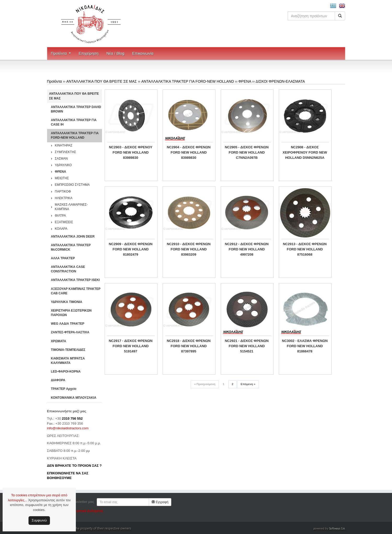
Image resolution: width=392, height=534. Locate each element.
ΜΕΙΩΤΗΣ (62, 178)
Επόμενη (248, 384)
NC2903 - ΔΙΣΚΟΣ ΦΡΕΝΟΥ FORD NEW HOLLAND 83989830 (130, 152)
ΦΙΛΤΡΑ (60, 216)
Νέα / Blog (115, 53)
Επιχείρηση (89, 53)
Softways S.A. (337, 529)
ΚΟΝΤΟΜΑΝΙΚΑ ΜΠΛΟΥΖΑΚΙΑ (74, 398)
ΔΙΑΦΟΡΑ (58, 380)
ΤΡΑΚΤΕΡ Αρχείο (64, 389)
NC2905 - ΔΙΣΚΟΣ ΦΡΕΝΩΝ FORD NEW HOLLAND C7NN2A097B (247, 152)
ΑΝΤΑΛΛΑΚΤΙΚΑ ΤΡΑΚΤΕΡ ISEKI (75, 280)
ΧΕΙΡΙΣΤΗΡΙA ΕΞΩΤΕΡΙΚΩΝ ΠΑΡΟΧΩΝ (71, 313)
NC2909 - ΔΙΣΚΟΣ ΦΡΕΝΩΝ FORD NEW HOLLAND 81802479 (131, 249)
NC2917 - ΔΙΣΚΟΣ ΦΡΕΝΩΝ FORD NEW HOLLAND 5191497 (131, 346)
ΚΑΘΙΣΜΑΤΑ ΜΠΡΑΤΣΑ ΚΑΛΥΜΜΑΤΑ (68, 361)
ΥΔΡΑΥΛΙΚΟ (63, 165)
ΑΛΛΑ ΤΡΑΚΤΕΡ (63, 258)
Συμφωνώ (39, 520)
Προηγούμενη (205, 384)
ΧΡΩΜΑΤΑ (59, 341)
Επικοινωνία (143, 53)
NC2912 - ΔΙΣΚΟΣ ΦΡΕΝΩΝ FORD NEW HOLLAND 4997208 (247, 249)
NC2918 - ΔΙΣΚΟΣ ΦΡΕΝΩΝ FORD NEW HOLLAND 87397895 (189, 346)
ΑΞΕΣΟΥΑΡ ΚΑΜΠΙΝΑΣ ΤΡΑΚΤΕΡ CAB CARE (76, 291)
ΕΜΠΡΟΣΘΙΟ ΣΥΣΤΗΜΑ (72, 185)
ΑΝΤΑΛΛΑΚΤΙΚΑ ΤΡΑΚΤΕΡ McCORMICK (71, 247)
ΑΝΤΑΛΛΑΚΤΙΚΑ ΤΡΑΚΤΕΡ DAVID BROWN (76, 109)
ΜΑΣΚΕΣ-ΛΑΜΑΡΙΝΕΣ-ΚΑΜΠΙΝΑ (71, 207)
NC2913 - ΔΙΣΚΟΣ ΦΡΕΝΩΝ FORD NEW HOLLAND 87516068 (305, 249)
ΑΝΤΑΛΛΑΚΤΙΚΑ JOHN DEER (73, 237)
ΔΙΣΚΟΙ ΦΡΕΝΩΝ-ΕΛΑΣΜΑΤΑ (280, 81)
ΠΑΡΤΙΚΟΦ (63, 192)
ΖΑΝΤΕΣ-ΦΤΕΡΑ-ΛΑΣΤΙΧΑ (70, 332)
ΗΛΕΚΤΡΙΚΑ (64, 198)
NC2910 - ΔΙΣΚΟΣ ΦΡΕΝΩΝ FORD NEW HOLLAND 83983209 (189, 249)
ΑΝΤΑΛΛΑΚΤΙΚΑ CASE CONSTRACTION (68, 269)
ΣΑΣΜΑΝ (61, 159)
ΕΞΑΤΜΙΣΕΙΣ (64, 222)
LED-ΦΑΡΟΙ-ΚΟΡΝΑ (66, 372)
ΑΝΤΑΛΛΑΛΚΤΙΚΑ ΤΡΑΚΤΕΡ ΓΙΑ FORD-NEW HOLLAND (188, 81)
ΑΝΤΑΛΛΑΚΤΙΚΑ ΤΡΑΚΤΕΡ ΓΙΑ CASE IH (74, 122)
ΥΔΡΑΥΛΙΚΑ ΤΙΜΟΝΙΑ (67, 302)
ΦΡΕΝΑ (245, 81)
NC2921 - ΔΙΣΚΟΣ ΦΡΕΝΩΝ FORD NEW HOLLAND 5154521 (247, 346)
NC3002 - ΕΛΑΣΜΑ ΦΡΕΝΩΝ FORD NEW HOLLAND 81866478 (305, 346)
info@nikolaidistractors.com (68, 428)
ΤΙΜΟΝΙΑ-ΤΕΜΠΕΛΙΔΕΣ (68, 350)
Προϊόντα (59, 53)
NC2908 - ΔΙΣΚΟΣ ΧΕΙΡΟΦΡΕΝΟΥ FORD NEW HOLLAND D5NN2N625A (305, 152)
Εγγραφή (160, 502)
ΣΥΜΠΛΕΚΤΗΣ (66, 152)
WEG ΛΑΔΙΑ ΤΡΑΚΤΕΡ (68, 324)
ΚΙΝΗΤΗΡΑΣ (64, 145)
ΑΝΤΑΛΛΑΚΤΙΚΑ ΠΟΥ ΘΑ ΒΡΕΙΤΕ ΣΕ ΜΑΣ (102, 81)
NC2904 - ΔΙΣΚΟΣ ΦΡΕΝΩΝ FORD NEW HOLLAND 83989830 (189, 152)
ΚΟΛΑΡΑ (61, 229)
